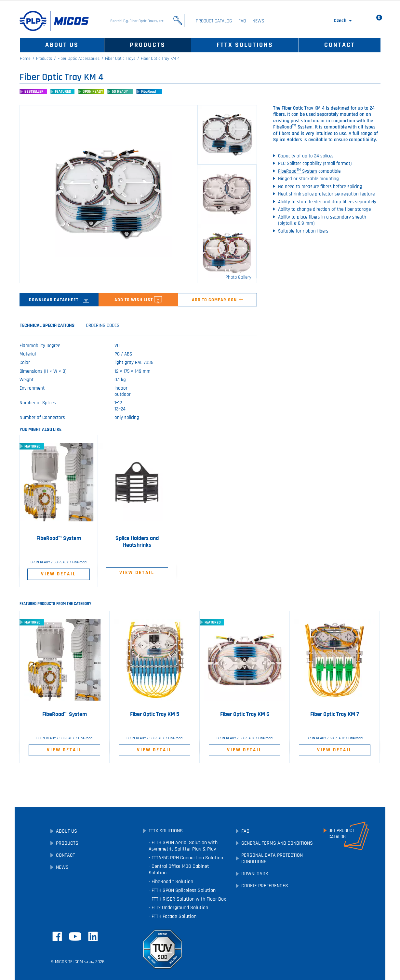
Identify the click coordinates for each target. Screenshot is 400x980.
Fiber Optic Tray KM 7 (335, 714)
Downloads (255, 874)
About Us (62, 45)
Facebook (57, 936)
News (258, 21)
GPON (93, 92)
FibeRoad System (293, 127)
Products (148, 45)
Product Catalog (214, 21)
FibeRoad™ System (59, 538)
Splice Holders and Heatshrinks (137, 542)
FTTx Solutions (245, 45)
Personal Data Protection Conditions (272, 859)
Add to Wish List (138, 300)
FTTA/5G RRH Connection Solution (187, 858)
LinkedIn (93, 936)
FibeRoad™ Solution (172, 882)
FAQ (242, 21)
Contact (340, 45)
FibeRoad (148, 92)
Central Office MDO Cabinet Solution (179, 870)
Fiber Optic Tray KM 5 (155, 714)
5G (120, 92)
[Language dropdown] (343, 21)
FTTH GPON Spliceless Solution (183, 890)
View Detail (59, 574)
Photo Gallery (238, 277)
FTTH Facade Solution (173, 916)
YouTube (75, 936)
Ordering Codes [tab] (103, 325)
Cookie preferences (265, 886)
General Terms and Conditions (277, 843)
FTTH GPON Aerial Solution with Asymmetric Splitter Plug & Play (183, 846)
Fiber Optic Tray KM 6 (245, 714)
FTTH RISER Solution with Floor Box (188, 899)
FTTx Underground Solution (179, 908)
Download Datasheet (59, 300)
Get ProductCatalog (341, 834)
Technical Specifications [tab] (47, 325)
